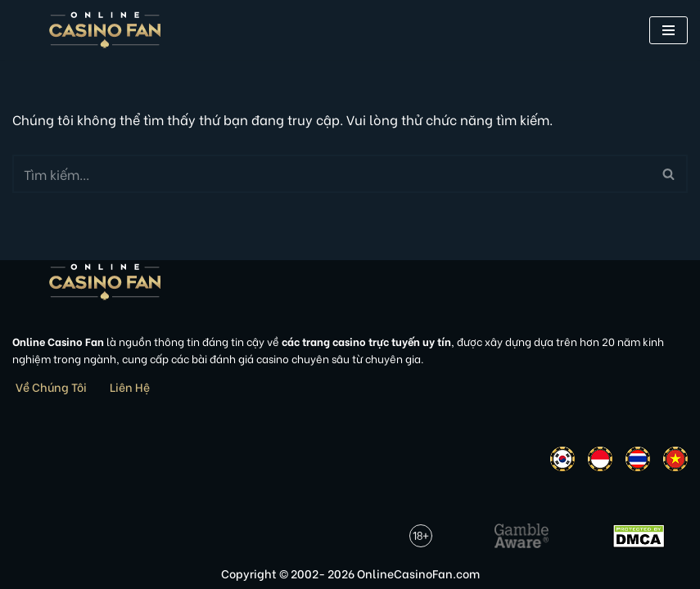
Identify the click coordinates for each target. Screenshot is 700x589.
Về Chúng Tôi (51, 387)
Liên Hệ (130, 387)
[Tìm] (332, 174)
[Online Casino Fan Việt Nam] (105, 30)
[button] (668, 30)
